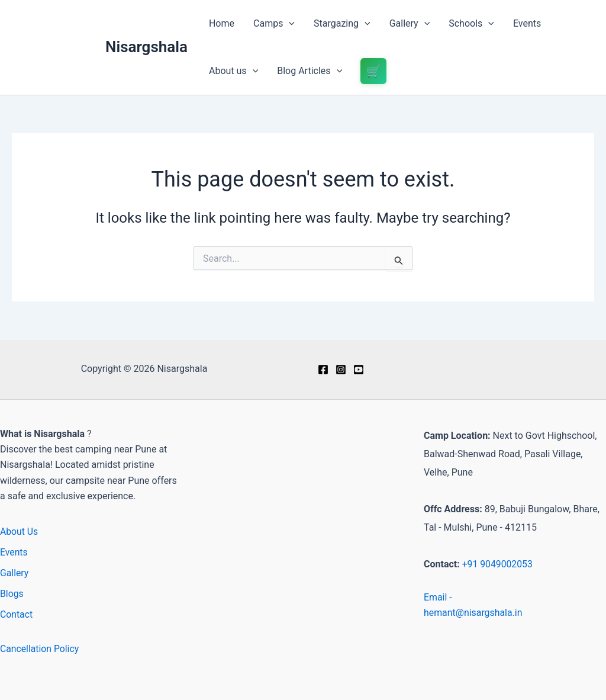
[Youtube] (359, 370)
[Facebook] (323, 370)
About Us (19, 532)
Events (527, 23)
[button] (289, 24)
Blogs (12, 594)
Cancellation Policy (40, 649)
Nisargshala (146, 47)
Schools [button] (471, 24)
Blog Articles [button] (310, 71)
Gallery (14, 573)
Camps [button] (274, 24)
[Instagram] (341, 370)
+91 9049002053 (498, 564)
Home (222, 23)
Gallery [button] (410, 24)
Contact (17, 614)
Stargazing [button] (342, 24)
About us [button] (233, 71)
